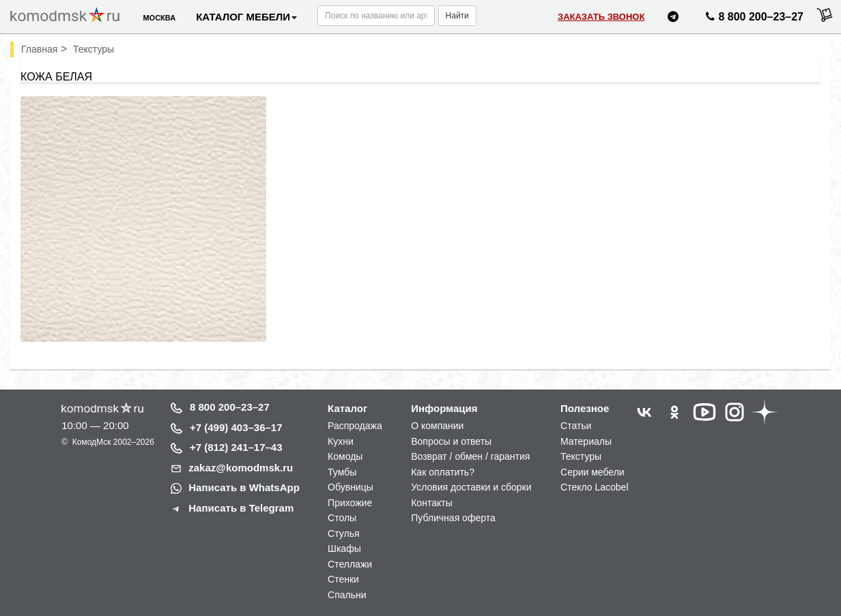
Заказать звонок (601, 17)
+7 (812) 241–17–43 (236, 447)
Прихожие (350, 503)
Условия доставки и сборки (471, 487)
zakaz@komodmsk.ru (241, 468)
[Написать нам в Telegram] (673, 19)
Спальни (347, 595)
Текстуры (581, 456)
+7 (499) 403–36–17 (236, 427)
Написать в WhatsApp (244, 487)
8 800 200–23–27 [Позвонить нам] (753, 19)
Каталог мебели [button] (246, 17)
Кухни (341, 441)
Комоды (345, 456)
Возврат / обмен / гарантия (470, 456)
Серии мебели (593, 472)
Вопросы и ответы (451, 441)
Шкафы (344, 548)
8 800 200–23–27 (230, 407)
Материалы (586, 441)
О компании (437, 426)
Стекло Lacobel (594, 487)
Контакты (431, 503)
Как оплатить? (443, 472)
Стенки (343, 579)
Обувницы (351, 487)
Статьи (576, 426)
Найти (457, 16)
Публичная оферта (453, 518)
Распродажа (355, 426)
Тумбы (342, 472)
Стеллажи (350, 564)
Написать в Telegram (241, 508)
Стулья (343, 533)
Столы (342, 518)
